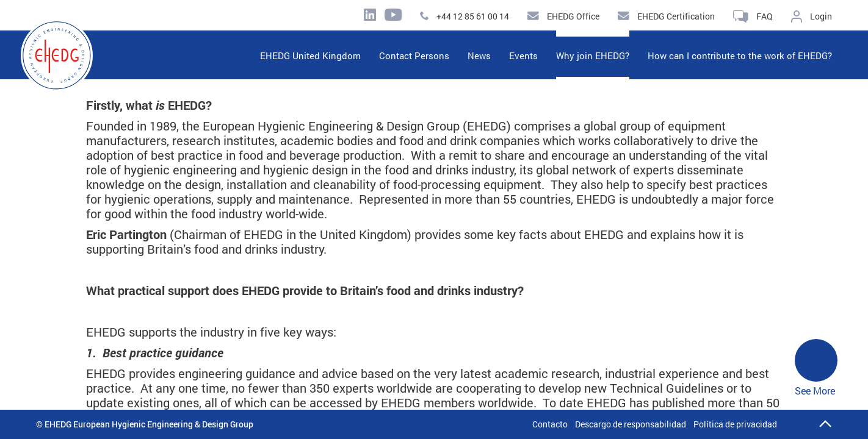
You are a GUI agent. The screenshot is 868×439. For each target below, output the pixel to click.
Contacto (550, 424)
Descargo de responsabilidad (631, 424)
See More (816, 368)
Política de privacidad (735, 424)
